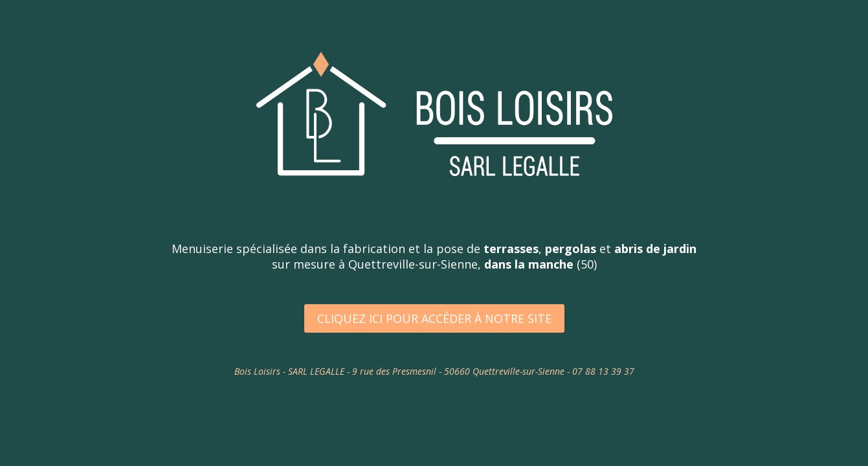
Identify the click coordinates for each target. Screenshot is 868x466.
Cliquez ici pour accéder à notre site (434, 318)
